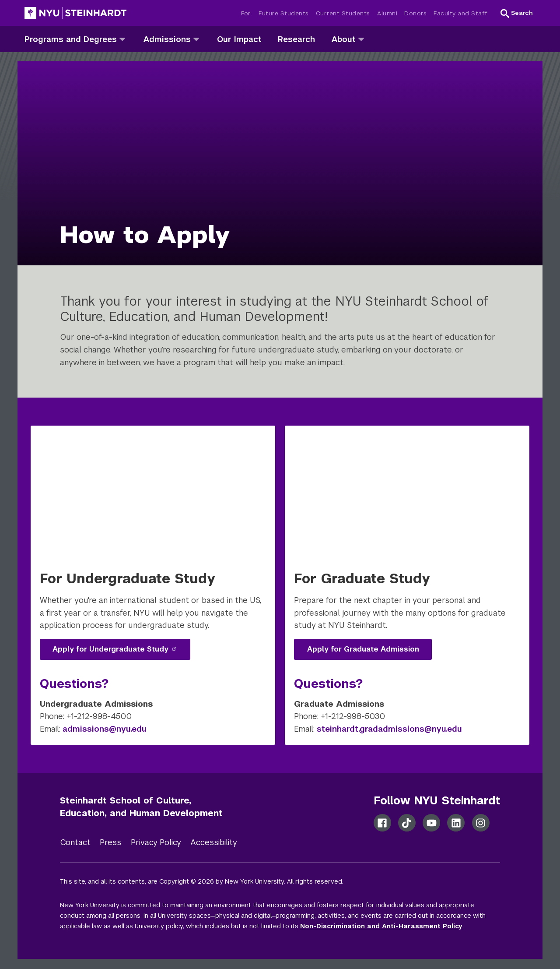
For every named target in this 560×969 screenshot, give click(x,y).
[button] (517, 13)
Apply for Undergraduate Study (115, 649)
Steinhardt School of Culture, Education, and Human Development (141, 807)
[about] (361, 39)
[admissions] (196, 39)
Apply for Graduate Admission (363, 649)
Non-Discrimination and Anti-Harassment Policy (381, 926)
